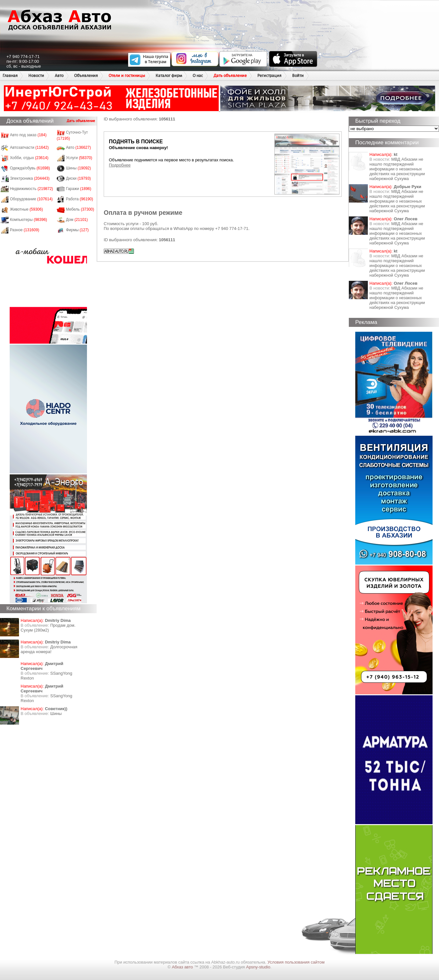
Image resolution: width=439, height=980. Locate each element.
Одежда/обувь (30, 168)
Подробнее (120, 165)
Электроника (30, 178)
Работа (80, 199)
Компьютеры (29, 220)
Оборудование (31, 199)
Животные (27, 209)
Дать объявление (230, 76)
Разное (25, 230)
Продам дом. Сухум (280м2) (48, 628)
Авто (59, 76)
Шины (79, 168)
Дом (77, 220)
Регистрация (269, 76)
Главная (10, 76)
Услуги (79, 158)
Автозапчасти (29, 147)
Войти (298, 76)
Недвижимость (32, 189)
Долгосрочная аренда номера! (49, 649)
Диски (79, 178)
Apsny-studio (258, 967)
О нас (198, 76)
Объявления (86, 76)
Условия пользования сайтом (296, 962)
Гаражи (79, 189)
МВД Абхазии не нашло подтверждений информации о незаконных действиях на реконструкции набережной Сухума (397, 169)
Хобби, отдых (29, 158)
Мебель (80, 209)
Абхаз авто (183, 967)
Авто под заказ (28, 135)
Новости (36, 76)
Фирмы (77, 230)
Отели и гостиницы (127, 76)
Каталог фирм (169, 76)
